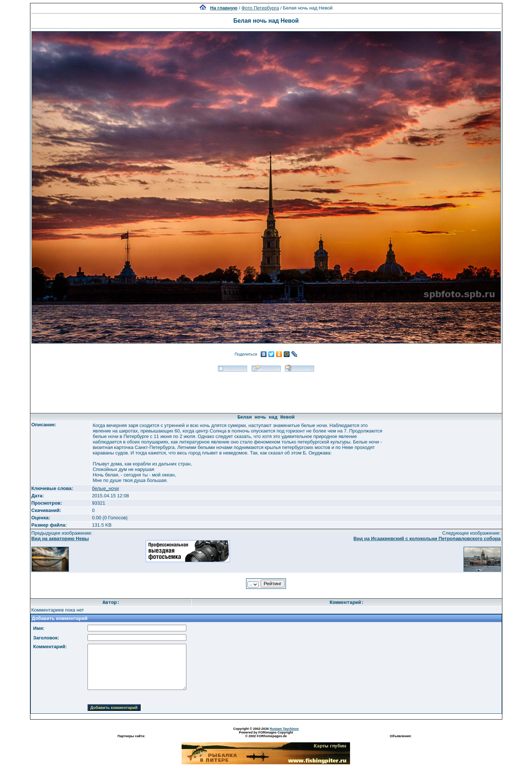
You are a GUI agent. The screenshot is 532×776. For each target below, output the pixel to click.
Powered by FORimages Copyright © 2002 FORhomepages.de (266, 734)
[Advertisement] (266, 390)
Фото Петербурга (260, 8)
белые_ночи (105, 488)
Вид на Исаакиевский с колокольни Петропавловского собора (427, 539)
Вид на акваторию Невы (60, 539)
